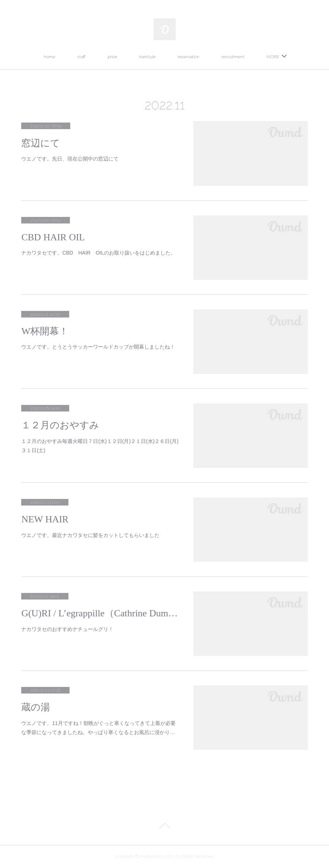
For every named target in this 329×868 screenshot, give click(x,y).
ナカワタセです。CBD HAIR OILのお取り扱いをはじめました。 (98, 253)
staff (81, 57)
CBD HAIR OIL (53, 237)
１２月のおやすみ (60, 425)
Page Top (164, 827)
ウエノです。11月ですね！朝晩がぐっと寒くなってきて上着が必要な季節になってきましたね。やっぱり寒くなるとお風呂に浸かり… (98, 728)
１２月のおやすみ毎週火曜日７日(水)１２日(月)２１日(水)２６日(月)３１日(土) (100, 446)
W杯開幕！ (45, 331)
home (49, 57)
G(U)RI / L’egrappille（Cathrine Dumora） (100, 613)
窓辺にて (41, 143)
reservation (188, 57)
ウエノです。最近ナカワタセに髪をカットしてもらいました (90, 535)
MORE (273, 57)
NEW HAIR (45, 519)
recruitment (233, 57)
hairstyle (147, 57)
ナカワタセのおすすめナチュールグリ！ (67, 629)
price (112, 57)
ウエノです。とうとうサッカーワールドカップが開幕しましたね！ (98, 347)
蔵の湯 (36, 707)
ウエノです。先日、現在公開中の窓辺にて (70, 159)
